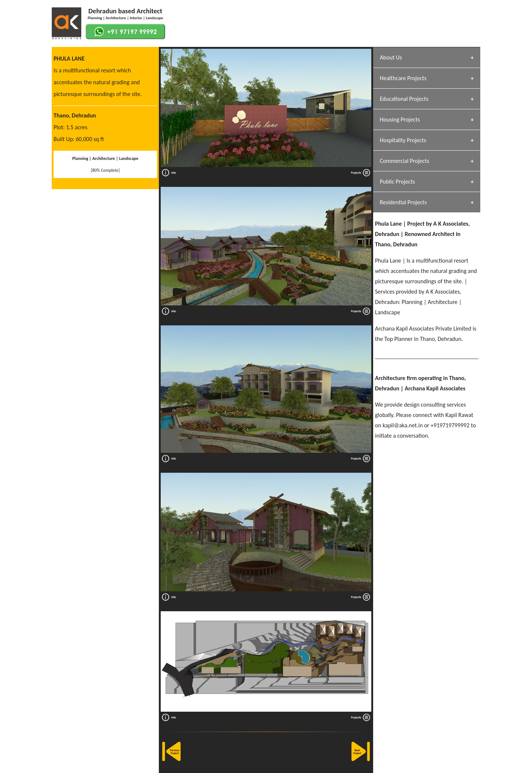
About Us (391, 57)
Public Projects (397, 182)
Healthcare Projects (403, 78)
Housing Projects (400, 119)
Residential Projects (403, 202)
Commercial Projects (404, 161)
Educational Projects (404, 99)
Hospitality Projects (403, 140)
